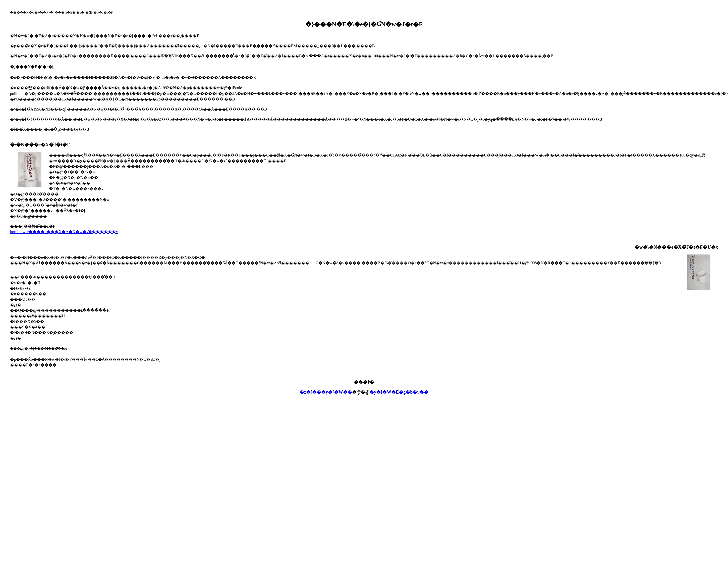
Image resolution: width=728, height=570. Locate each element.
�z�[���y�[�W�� (326, 392)
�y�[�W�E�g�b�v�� (399, 392)
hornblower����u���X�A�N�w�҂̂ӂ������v (64, 232)
